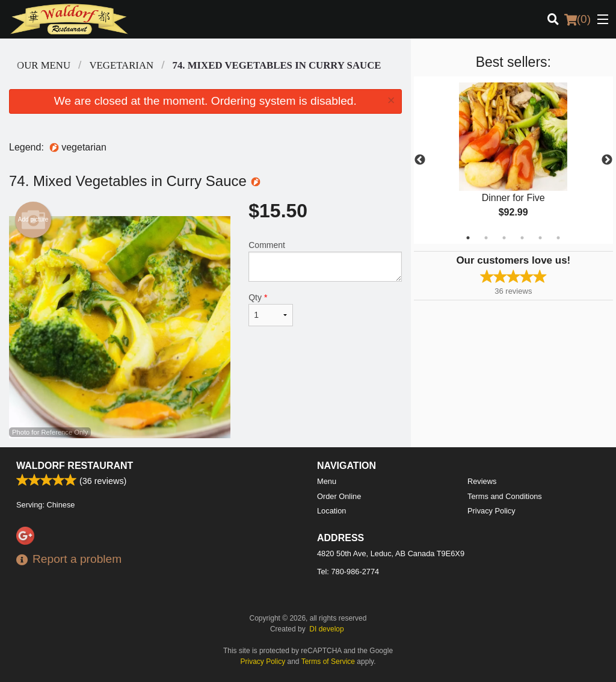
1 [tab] (468, 238)
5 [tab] (540, 238)
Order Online (339, 496)
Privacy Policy (491, 511)
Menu (327, 481)
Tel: (348, 572)
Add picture (33, 220)
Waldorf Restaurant (75, 466)
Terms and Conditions (505, 496)
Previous (420, 160)
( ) (577, 19)
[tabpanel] (513, 160)
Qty (271, 309)
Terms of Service (328, 662)
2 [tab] (486, 238)
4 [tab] (522, 238)
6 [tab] (558, 238)
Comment (325, 261)
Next (607, 160)
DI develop (326, 629)
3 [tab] (504, 238)
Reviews (482, 481)
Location (331, 511)
